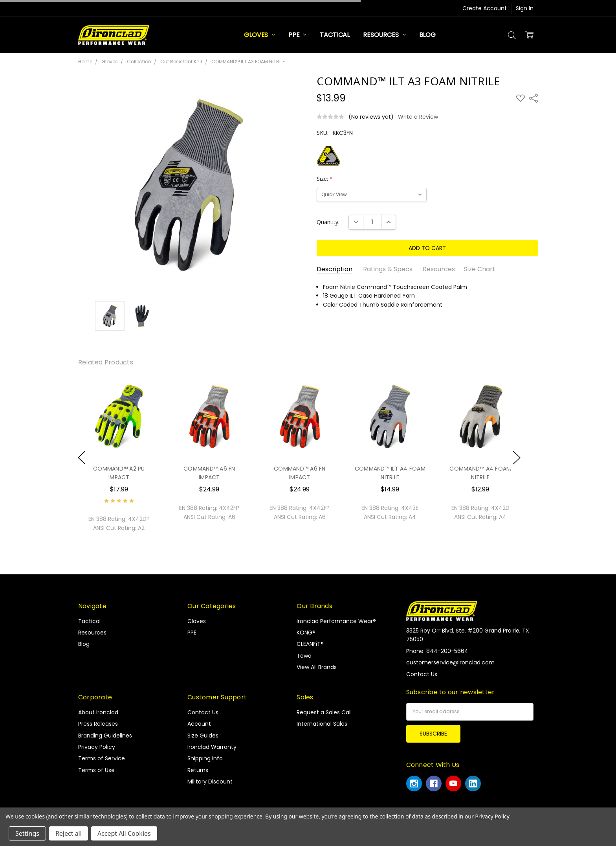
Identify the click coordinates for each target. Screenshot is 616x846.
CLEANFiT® (310, 644)
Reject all (69, 833)
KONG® (306, 633)
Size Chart (480, 269)
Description (335, 269)
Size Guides (203, 736)
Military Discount (210, 782)
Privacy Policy (97, 747)
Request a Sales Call (324, 712)
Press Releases (98, 724)
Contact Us (203, 712)
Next (517, 457)
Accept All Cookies (124, 833)
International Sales (322, 724)
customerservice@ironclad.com (450, 662)
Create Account (485, 8)
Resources (384, 35)
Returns (198, 770)
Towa (304, 656)
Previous (82, 457)
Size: (325, 179)
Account (199, 724)
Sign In (525, 8)
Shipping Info (205, 758)
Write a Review (418, 117)
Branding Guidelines (105, 736)
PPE (297, 35)
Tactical (335, 35)
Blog (427, 35)
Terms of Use (96, 770)
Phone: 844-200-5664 (437, 651)
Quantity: (328, 222)
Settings (27, 833)
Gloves (259, 35)
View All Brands (317, 667)
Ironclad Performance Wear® (336, 621)
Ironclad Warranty (212, 747)
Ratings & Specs (388, 269)
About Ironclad (98, 712)
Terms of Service (102, 758)
